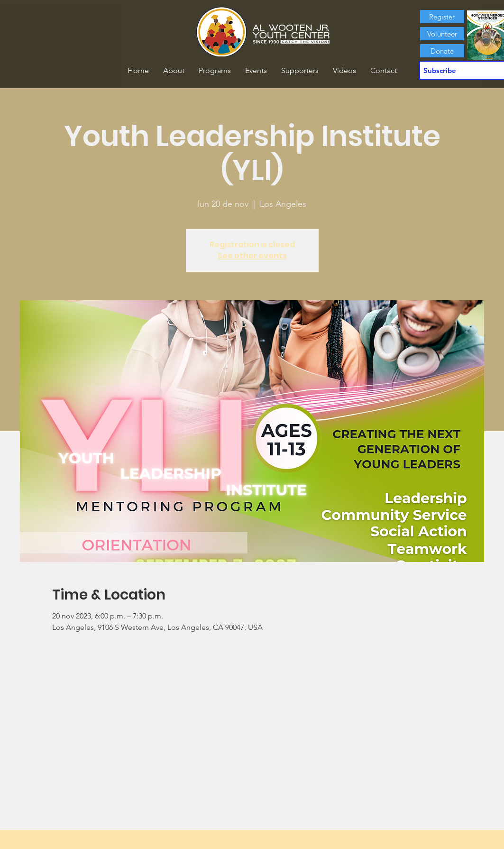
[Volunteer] (442, 34)
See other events (252, 256)
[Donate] (442, 51)
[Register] (442, 17)
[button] (174, 71)
